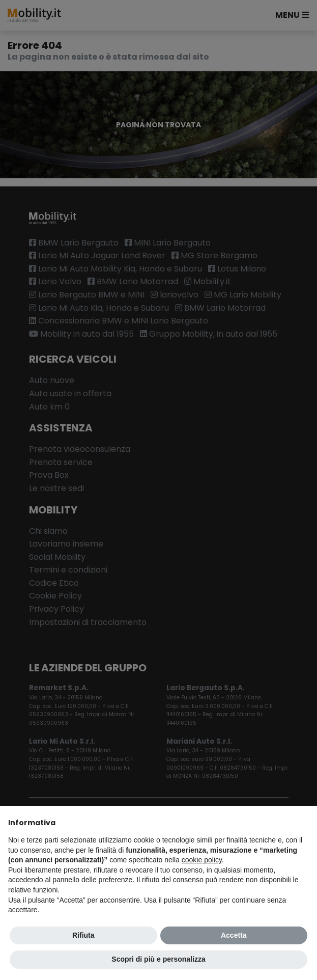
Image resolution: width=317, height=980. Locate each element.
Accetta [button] (234, 935)
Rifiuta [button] (83, 935)
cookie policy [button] (202, 860)
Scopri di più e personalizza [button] (158, 959)
